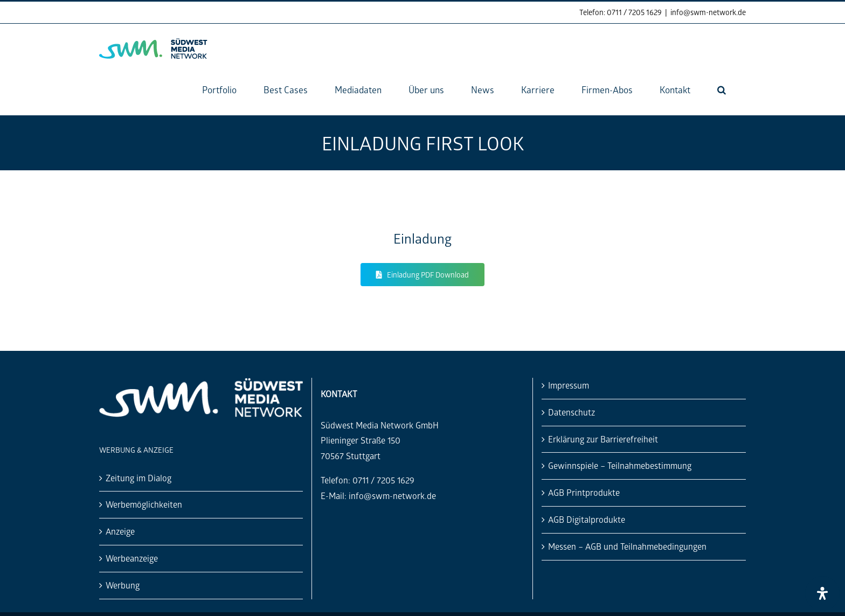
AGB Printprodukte (584, 492)
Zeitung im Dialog (138, 478)
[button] (721, 90)
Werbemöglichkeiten (144, 504)
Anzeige (120, 531)
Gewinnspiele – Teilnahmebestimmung (620, 465)
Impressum (569, 385)
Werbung (123, 585)
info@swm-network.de (708, 12)
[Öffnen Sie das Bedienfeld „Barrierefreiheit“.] (822, 593)
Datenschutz (572, 412)
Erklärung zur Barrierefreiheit (603, 439)
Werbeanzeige (132, 558)
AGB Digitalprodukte (587, 519)
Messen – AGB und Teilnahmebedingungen (627, 546)
